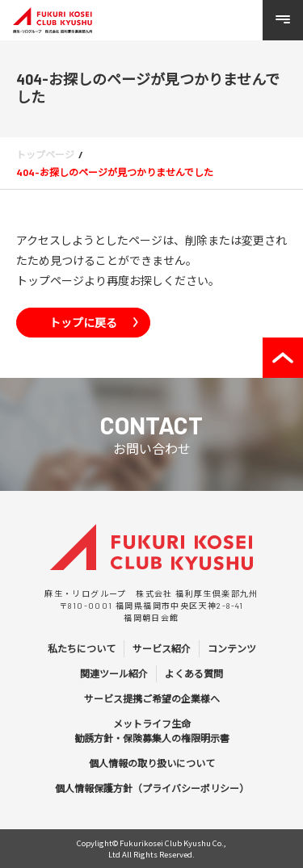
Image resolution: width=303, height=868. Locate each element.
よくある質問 (194, 673)
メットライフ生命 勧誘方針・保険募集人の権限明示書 (152, 731)
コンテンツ (232, 648)
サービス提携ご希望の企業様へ (152, 698)
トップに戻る (83, 322)
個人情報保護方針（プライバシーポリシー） (152, 788)
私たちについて (82, 648)
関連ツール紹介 (114, 673)
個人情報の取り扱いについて (152, 763)
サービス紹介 (162, 648)
